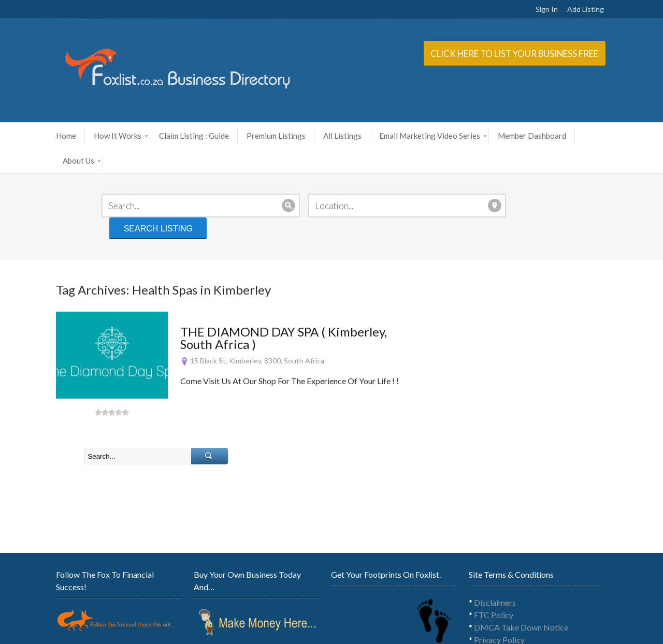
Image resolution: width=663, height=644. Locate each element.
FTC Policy (505, 567)
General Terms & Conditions (535, 604)
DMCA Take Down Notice (532, 580)
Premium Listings (251, 136)
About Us (578, 136)
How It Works (96, 136)
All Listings (318, 136)
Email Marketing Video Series (408, 136)
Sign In (572, 9)
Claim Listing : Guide (169, 136)
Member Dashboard (507, 136)
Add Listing (610, 9)
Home (41, 136)
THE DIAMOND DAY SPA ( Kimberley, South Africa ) (276, 290)
